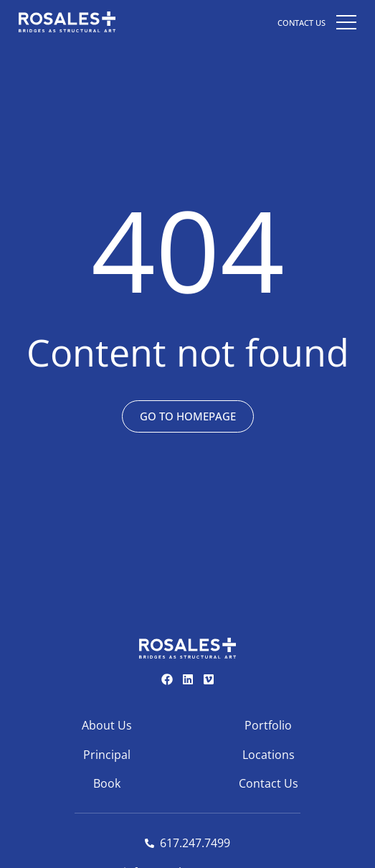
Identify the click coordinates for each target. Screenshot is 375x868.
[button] (346, 22)
